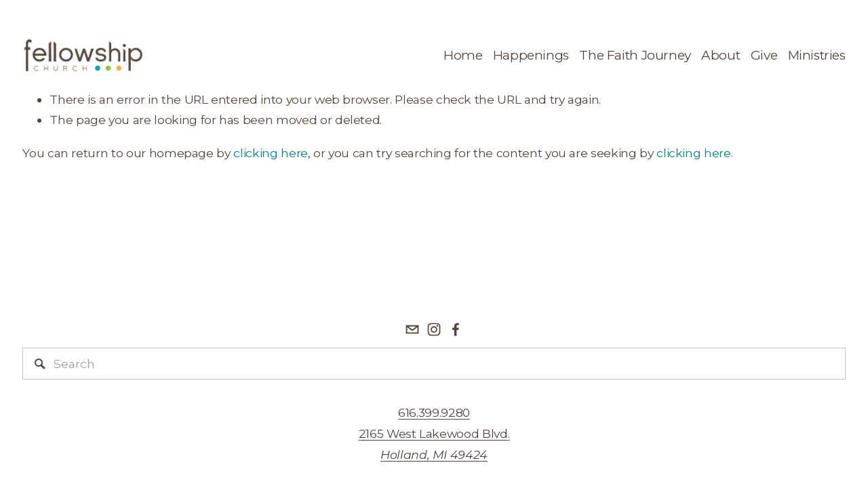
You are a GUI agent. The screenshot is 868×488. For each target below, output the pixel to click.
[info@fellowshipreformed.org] (412, 329)
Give (764, 55)
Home (463, 55)
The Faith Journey (635, 55)
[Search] (434, 364)
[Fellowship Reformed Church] (434, 329)
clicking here (270, 153)
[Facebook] (456, 329)
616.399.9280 (434, 412)
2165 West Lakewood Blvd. (434, 444)
